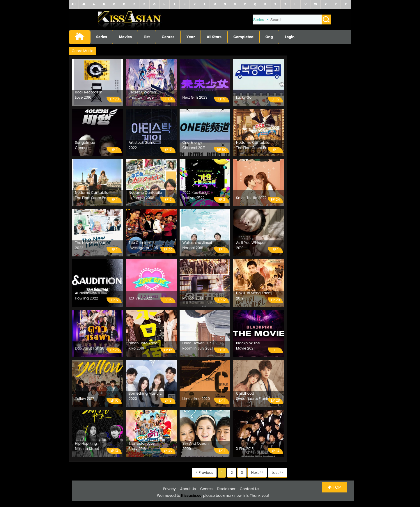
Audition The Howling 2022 (87, 296)
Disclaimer (226, 489)
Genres (168, 37)
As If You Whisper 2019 (251, 245)
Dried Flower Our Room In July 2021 (198, 346)
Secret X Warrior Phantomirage (143, 95)
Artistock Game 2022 (142, 145)
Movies (125, 37)
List (147, 37)
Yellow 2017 (85, 399)
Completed (243, 37)
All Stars (214, 37)
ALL (74, 4)
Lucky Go (244, 97)
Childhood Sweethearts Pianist (253, 396)
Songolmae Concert (85, 145)
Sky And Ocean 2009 (196, 446)
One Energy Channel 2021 (194, 145)
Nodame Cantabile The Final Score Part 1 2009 (253, 145)
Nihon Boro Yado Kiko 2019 (143, 346)
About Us (188, 489)
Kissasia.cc (191, 496)
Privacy (170, 489)
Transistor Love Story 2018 (142, 446)
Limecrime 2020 (196, 399)
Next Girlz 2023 (195, 97)
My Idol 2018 (193, 298)
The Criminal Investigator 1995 (143, 245)
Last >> (277, 473)
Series (102, 37)
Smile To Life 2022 (251, 198)
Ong (269, 37)
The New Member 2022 (90, 245)
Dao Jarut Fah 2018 (92, 348)
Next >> (257, 473)
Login (290, 37)
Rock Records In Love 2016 (89, 95)
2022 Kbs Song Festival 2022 (195, 195)
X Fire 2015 (245, 449)
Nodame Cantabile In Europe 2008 (145, 195)
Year (191, 37)
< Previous (204, 473)
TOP (334, 487)
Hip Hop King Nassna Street (87, 446)
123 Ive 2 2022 (140, 298)
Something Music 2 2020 (145, 396)
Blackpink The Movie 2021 (248, 346)
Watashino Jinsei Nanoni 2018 (197, 245)
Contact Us (249, 489)
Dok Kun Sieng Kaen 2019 (253, 296)
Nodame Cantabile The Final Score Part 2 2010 (92, 195)
